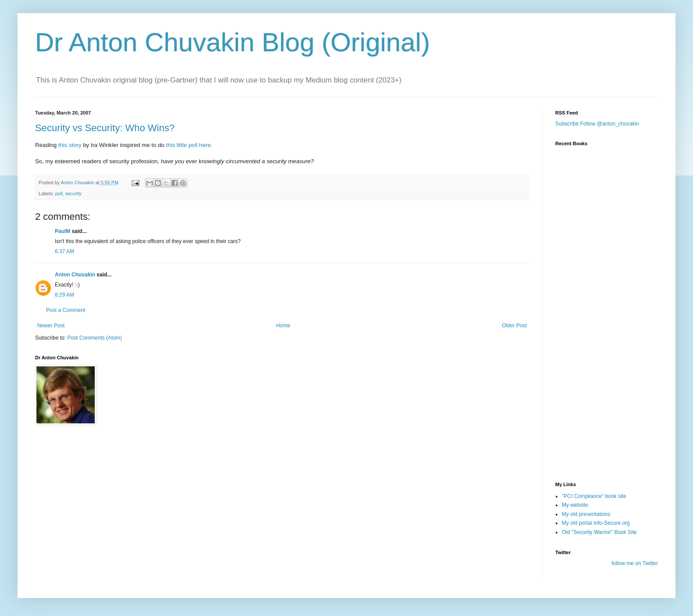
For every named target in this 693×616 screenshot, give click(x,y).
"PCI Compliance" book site (594, 496)
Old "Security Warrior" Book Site (599, 532)
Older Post (514, 326)
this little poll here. (189, 145)
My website (575, 505)
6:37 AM (64, 251)
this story (70, 145)
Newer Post (51, 326)
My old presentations (586, 514)
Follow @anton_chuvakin (610, 124)
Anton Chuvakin (75, 275)
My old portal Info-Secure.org (596, 523)
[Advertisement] (599, 423)
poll (59, 193)
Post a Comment (66, 310)
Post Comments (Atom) (95, 338)
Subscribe (567, 124)
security (73, 193)
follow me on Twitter (635, 563)
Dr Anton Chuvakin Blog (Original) (232, 42)
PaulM (63, 231)
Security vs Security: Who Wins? (105, 128)
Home (283, 326)
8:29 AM (64, 295)
